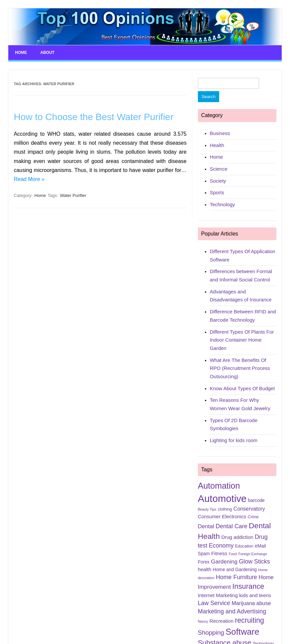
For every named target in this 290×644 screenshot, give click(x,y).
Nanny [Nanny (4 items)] (203, 621)
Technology (222, 204)
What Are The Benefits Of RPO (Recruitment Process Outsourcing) (240, 368)
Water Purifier (73, 195)
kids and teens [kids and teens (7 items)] (255, 595)
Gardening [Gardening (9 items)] (224, 562)
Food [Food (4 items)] (233, 554)
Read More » (29, 179)
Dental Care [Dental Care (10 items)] (231, 526)
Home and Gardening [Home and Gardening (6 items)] (235, 569)
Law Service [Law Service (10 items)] (214, 603)
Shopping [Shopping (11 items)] (211, 633)
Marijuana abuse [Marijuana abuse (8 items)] (251, 603)
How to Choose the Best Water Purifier (93, 117)
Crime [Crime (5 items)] (253, 517)
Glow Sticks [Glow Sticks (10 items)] (254, 562)
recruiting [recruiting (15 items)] (249, 620)
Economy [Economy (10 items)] (221, 546)
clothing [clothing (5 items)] (225, 509)
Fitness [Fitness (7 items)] (219, 554)
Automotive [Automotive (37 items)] (222, 498)
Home (21, 53)
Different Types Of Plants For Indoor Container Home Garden (242, 340)
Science (219, 169)
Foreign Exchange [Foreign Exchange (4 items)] (253, 554)
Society (218, 181)
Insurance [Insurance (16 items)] (248, 586)
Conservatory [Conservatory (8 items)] (249, 509)
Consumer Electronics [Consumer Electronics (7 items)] (222, 517)
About (47, 53)
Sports (217, 192)
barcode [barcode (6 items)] (256, 500)
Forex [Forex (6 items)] (204, 562)
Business (220, 133)
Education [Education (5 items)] (244, 546)
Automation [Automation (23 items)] (219, 486)
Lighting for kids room (234, 440)
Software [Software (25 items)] (242, 632)
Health (217, 145)
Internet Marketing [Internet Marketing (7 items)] (218, 595)
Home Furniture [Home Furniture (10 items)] (236, 577)
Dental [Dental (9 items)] (206, 526)
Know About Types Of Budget (242, 388)
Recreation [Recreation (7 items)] (221, 621)
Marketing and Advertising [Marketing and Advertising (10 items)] (232, 611)
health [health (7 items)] (205, 569)
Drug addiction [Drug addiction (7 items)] (237, 537)
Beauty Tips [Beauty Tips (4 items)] (207, 509)
